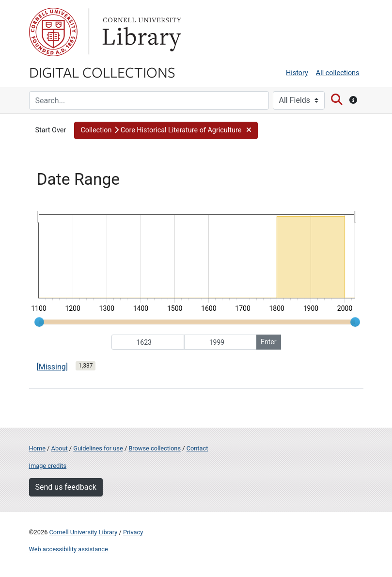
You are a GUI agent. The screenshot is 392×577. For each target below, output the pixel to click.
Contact (197, 448)
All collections (338, 73)
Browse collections (155, 448)
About (60, 448)
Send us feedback (66, 487)
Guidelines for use (98, 448)
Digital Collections (102, 72)
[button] (166, 130)
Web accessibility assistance (69, 549)
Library (141, 32)
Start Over (51, 130)
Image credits (48, 466)
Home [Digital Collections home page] (37, 448)
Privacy (133, 532)
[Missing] (53, 367)
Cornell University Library (84, 532)
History (297, 73)
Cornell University (53, 32)
